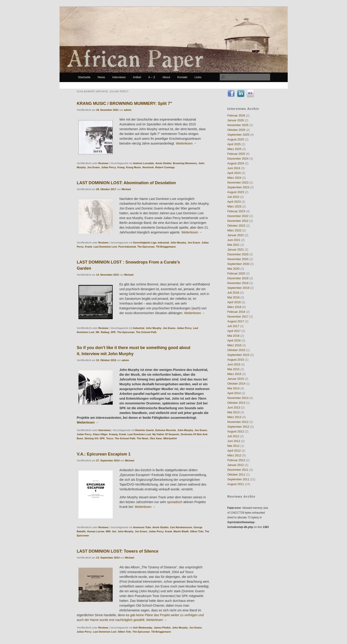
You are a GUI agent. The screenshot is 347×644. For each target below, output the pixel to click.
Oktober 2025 (236, 130)
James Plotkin (162, 628)
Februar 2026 (236, 115)
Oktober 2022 (236, 226)
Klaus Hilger (100, 434)
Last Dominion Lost (105, 247)
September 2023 (238, 187)
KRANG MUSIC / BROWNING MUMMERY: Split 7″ (125, 103)
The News (142, 438)
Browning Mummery (185, 163)
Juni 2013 (234, 407)
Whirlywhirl (170, 438)
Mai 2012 (234, 446)
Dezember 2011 (238, 470)
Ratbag (105, 332)
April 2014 (234, 393)
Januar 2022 (236, 235)
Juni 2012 (234, 441)
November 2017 (238, 317)
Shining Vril (91, 438)
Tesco (110, 438)
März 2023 (234, 206)
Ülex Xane (156, 438)
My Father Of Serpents (166, 434)
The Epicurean (146, 247)
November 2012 (238, 422)
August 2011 (236, 484)
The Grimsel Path (146, 332)
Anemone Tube (142, 527)
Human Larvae (96, 531)
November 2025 (238, 125)
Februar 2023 (236, 211)
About (166, 77)
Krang (121, 167)
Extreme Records (166, 430)
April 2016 (234, 340)
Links (198, 77)
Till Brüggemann (166, 247)
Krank (89, 247)
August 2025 (236, 139)
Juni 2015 (234, 364)
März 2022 (234, 230)
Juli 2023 (233, 197)
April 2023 (234, 202)
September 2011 (238, 479)
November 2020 (238, 259)
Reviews (103, 163)
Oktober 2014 (236, 384)
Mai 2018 (234, 297)
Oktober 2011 (236, 475)
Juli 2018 (233, 293)
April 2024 (234, 173)
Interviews (119, 77)
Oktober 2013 (236, 403)
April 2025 (234, 144)
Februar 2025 (236, 154)
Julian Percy (109, 167)
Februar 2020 (236, 273)
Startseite (84, 77)
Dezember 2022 (238, 216)
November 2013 (238, 398)
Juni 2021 (234, 240)
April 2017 (234, 331)
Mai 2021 (234, 245)
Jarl (114, 531)
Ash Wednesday (143, 628)
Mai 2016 (234, 336)
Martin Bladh (181, 531)
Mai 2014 (234, 388)
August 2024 (236, 163)
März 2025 (234, 149)
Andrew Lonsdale (143, 163)
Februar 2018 (236, 312)
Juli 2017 (233, 326)
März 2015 (234, 374)
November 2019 (238, 283)
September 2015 (238, 355)
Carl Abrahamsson (181, 527)
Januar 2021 (236, 250)
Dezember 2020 (238, 254)
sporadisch (175, 502)
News (101, 77)
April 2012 (234, 451)
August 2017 (236, 321)
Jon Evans (93, 167)
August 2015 (236, 360)
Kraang (113, 434)
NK (98, 332)
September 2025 (238, 135)
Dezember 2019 (238, 278)
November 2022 (238, 221)
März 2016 (234, 345)
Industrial (163, 243)
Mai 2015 (234, 369)
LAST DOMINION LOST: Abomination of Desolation (126, 183)
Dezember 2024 (238, 159)
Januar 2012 (236, 465)
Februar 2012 (236, 460)
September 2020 (238, 264)
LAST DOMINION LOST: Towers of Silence (118, 551)
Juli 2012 (233, 436)
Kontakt (182, 77)
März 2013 (234, 417)
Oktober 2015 (236, 350)
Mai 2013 (234, 412)
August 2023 (236, 192)
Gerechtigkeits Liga (145, 243)
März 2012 (234, 455)
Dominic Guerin (145, 430)
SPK (113, 332)
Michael (126, 189)
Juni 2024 (234, 168)
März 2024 (234, 178)
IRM (108, 531)
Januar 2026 (236, 120)
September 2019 (238, 288)
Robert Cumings (165, 167)
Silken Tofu (197, 531)
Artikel (137, 77)
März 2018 (234, 307)
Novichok (148, 167)
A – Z (152, 77)
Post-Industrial (127, 247)
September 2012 (238, 427)
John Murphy (178, 243)
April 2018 (234, 302)
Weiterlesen (186, 143)
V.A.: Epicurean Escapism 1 (104, 454)
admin (128, 110)
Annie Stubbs (163, 163)
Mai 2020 (234, 269)
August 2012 (236, 431)
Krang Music (133, 167)
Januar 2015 (236, 379)
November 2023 (238, 182)
